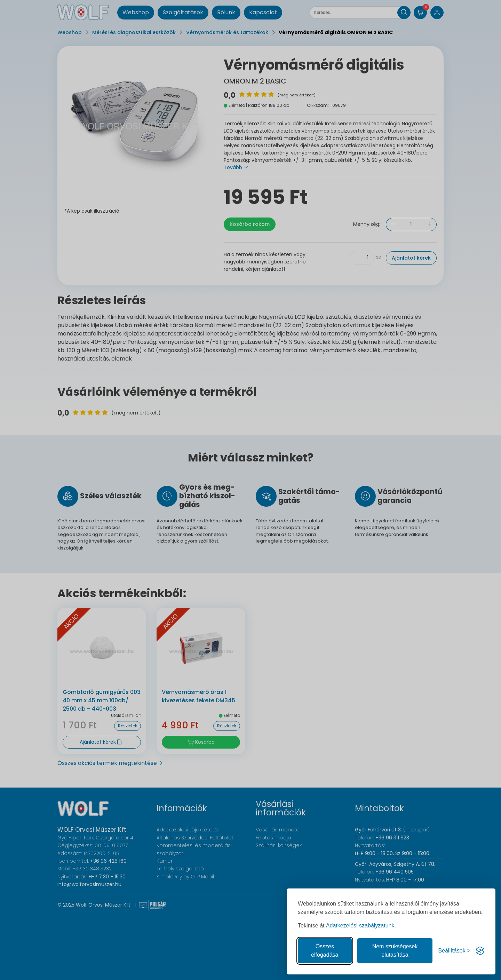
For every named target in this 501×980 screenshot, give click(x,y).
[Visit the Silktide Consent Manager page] (480, 951)
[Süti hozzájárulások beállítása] (454, 951)
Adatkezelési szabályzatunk (360, 926)
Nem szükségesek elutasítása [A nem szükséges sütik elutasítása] (395, 951)
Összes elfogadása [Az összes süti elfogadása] (325, 951)
